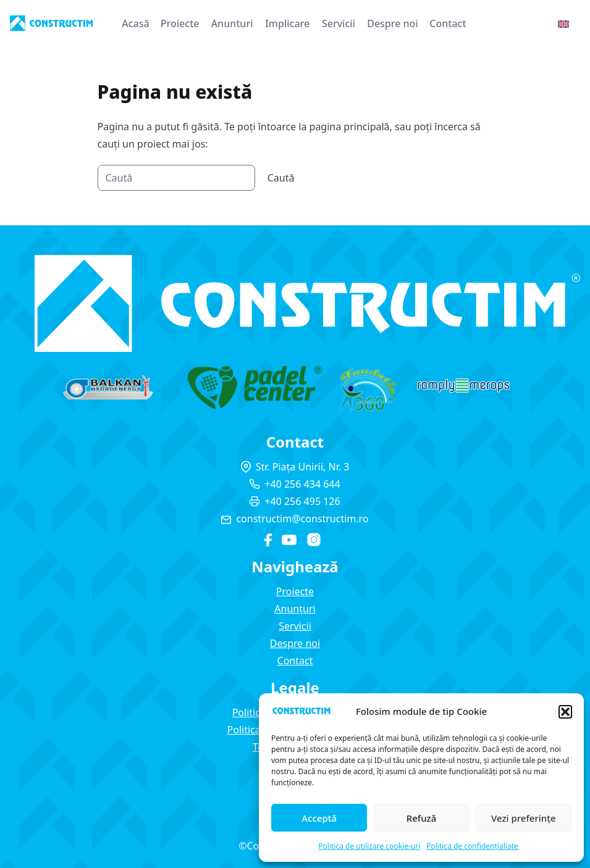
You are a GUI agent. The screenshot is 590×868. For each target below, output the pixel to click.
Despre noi (393, 23)
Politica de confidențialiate (472, 846)
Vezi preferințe (524, 818)
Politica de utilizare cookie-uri (369, 846)
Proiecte (180, 23)
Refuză (422, 818)
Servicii (339, 23)
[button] (565, 712)
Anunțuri (295, 609)
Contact (448, 23)
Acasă (135, 23)
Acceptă (319, 818)
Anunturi (232, 23)
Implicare (287, 23)
